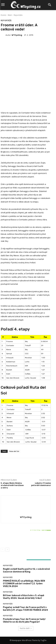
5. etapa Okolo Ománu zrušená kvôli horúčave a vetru (12, 485)
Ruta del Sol (14, 451)
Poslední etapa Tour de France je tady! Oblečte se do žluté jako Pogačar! (24, 620)
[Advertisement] (28, 70)
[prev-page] (3, 550)
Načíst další (26, 628)
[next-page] (7, 550)
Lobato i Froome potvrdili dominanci (41, 484)
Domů (3, 15)
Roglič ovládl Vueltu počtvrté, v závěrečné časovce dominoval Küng (26, 570)
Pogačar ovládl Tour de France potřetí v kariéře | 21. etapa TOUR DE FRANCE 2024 (25, 609)
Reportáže (18, 15)
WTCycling (17, 35)
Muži (10, 15)
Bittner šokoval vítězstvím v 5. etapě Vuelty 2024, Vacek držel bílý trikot (26, 538)
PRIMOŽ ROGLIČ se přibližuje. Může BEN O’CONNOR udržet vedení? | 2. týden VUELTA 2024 (24, 584)
